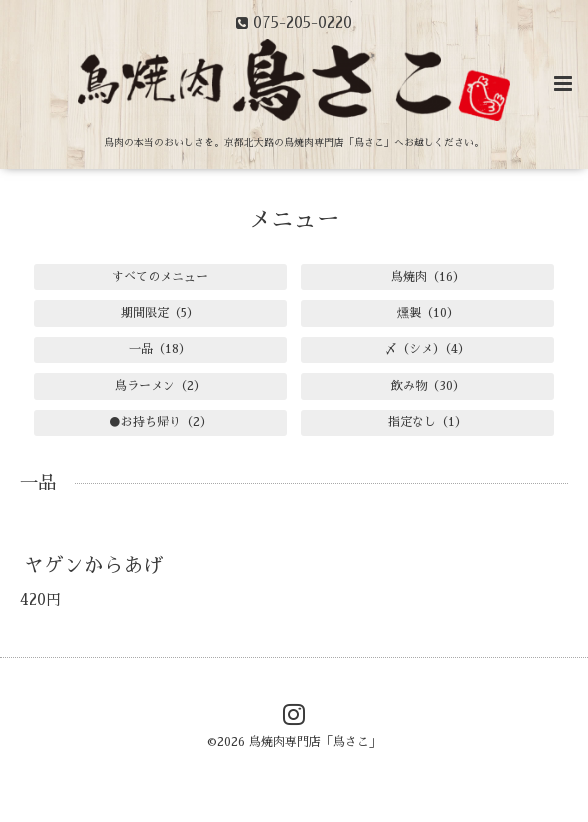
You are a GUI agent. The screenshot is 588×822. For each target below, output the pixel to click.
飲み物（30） (428, 386)
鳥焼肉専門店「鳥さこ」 (315, 742)
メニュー (294, 219)
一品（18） (160, 349)
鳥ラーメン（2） (160, 386)
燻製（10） (428, 313)
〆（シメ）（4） (427, 349)
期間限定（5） (160, 313)
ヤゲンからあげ (94, 564)
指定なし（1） (427, 422)
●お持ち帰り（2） (160, 422)
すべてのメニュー (160, 277)
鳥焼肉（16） (428, 277)
